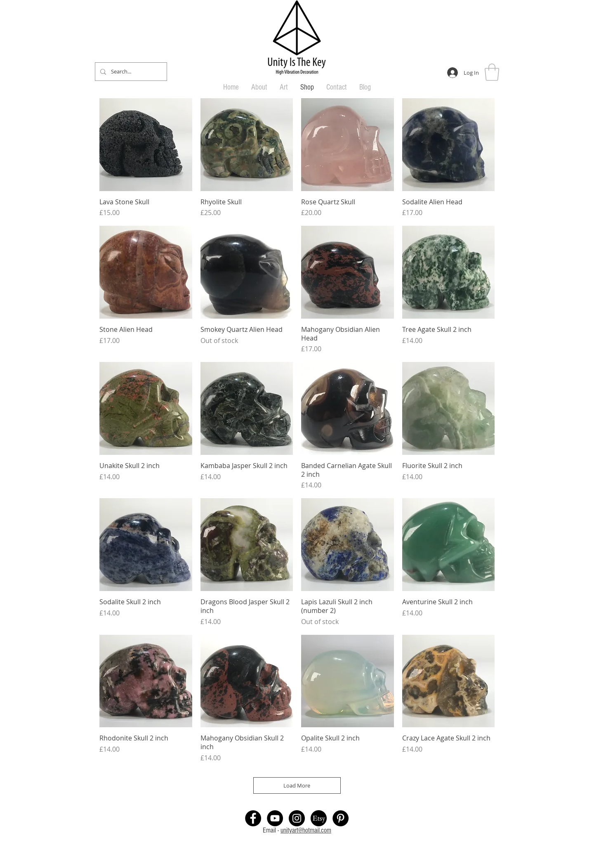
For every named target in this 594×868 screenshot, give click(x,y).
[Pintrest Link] (341, 818)
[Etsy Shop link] (319, 818)
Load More (297, 785)
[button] (492, 72)
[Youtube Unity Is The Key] (275, 818)
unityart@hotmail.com (306, 830)
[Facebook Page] (253, 818)
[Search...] (130, 72)
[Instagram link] (297, 818)
